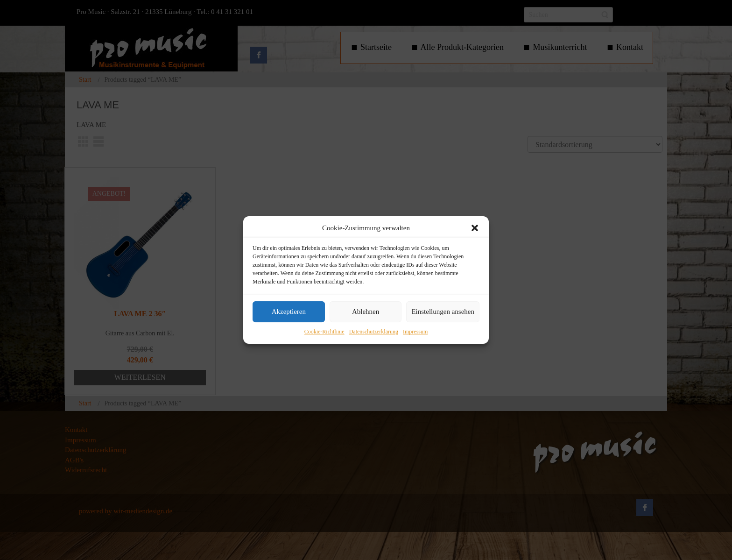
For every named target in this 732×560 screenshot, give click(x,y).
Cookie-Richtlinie (324, 332)
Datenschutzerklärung (374, 332)
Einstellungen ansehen (443, 312)
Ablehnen (366, 312)
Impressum (415, 332)
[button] (475, 228)
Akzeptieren (289, 312)
